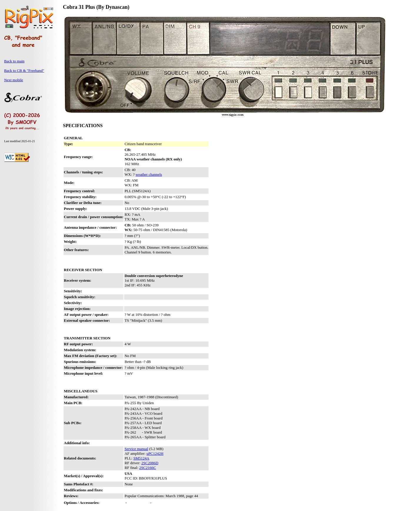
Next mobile (14, 80)
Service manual (136, 449)
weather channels (149, 174)
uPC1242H (155, 453)
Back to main (14, 61)
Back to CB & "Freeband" (24, 70)
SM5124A (141, 458)
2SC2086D (150, 463)
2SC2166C (147, 468)
